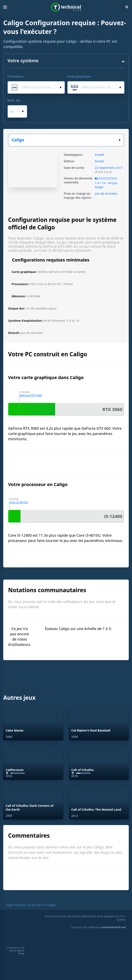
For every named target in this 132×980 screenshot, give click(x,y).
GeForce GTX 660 (31, 395)
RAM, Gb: (14, 100)
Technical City (66, 7)
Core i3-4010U (19, 502)
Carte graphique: (79, 76)
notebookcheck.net (114, 927)
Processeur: (16, 76)
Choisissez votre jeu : (120, 140)
